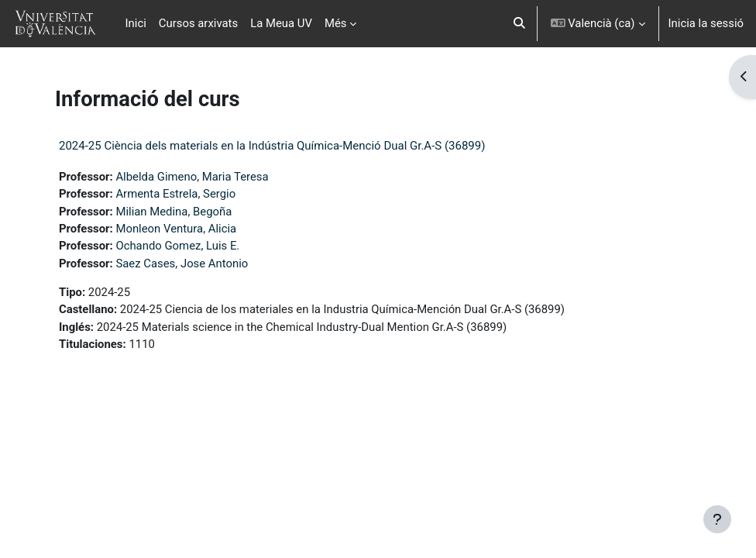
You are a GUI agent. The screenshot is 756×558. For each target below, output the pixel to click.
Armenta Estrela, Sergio (175, 194)
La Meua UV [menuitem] (281, 23)
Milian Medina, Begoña (174, 212)
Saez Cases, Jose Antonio (182, 263)
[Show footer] (717, 519)
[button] (519, 24)
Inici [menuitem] (136, 23)
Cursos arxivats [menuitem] (198, 23)
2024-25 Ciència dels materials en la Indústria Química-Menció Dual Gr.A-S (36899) (272, 146)
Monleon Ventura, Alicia (176, 229)
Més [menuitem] (336, 23)
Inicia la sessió (706, 23)
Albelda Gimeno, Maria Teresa (192, 177)
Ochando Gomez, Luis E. (177, 246)
